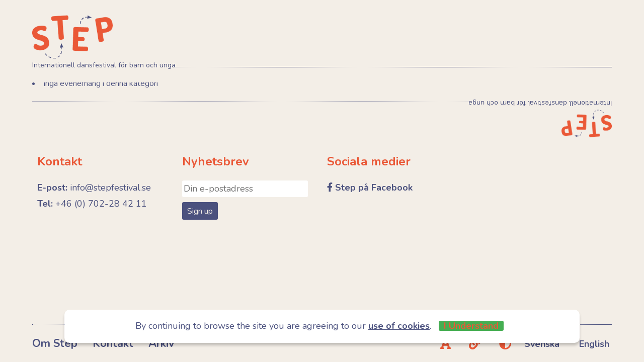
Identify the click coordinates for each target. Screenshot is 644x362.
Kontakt (113, 343)
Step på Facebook (374, 188)
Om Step (55, 343)
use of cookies (399, 326)
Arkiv (162, 343)
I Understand (471, 326)
